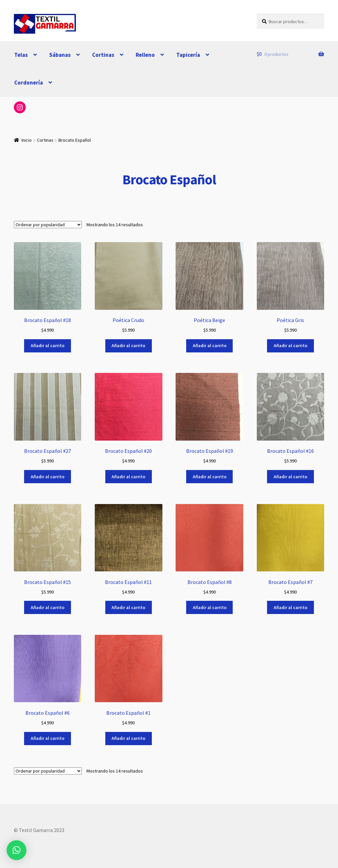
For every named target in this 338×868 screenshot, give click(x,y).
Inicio (27, 140)
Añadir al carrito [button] (48, 345)
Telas (21, 55)
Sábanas (60, 55)
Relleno (145, 55)
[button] (17, 850)
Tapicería (188, 55)
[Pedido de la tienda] (48, 225)
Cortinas (103, 55)
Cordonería (29, 83)
